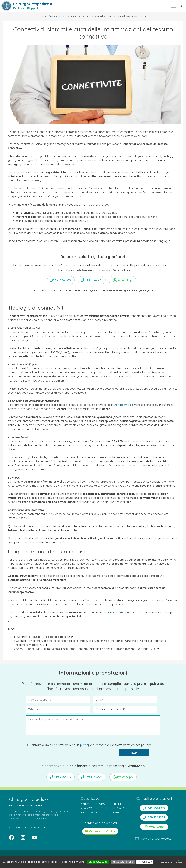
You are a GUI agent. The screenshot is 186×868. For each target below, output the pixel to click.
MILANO (87, 804)
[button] (181, 6)
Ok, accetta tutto (98, 862)
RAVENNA (88, 812)
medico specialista (114, 612)
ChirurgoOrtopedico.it (33, 4)
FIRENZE (117, 804)
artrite (73, 377)
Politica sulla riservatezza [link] (170, 862)
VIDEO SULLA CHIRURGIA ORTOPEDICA (27, 827)
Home (43, 16)
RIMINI (116, 812)
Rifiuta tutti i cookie (123, 862)
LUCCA (102, 812)
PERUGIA (102, 808)
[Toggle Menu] (174, 6)
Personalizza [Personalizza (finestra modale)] (145, 862)
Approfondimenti (58, 16)
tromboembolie (124, 405)
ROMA (101, 804)
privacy (85, 745)
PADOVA (88, 808)
